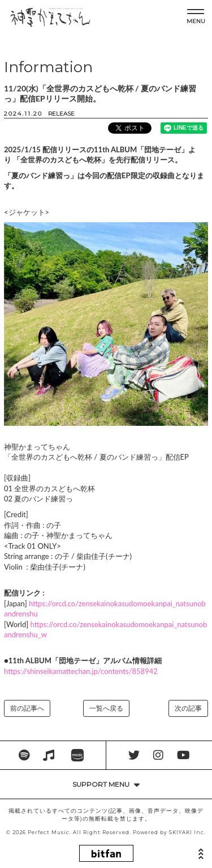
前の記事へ (27, 708)
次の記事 (188, 708)
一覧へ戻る (106, 708)
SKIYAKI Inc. (187, 832)
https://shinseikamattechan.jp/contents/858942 (81, 671)
